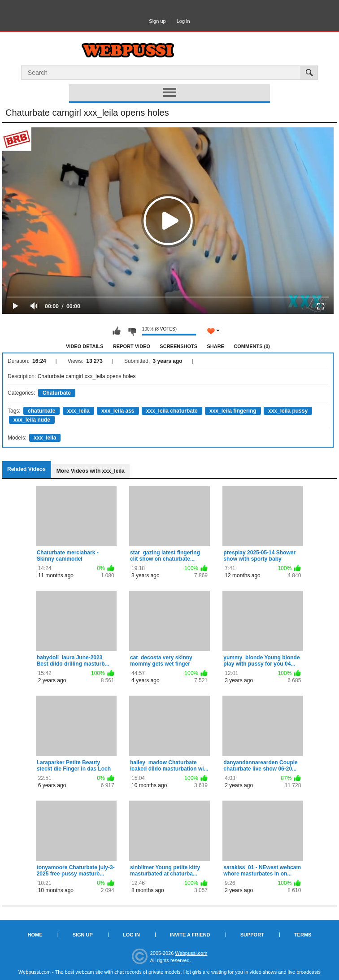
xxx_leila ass (118, 411)
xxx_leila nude (32, 420)
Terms (303, 935)
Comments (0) (252, 346)
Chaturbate (57, 393)
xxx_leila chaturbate (172, 411)
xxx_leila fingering (233, 411)
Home (35, 935)
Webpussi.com (191, 953)
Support (252, 935)
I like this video (117, 331)
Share (215, 346)
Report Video (132, 346)
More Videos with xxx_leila (91, 471)
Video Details (85, 346)
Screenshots (178, 346)
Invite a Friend (190, 935)
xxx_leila (78, 411)
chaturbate (41, 411)
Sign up (157, 21)
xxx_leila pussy (288, 411)
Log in (183, 21)
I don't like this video (132, 331)
